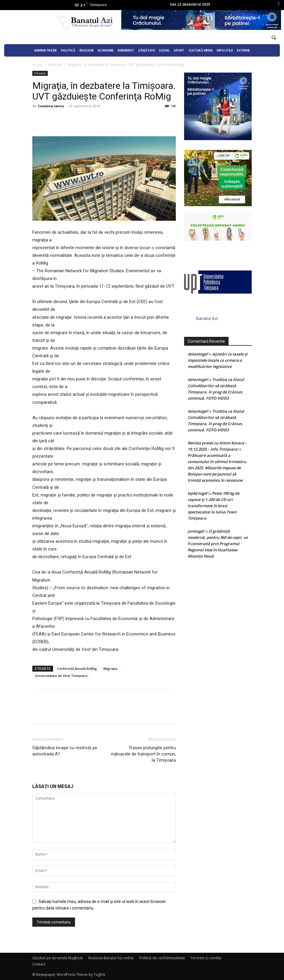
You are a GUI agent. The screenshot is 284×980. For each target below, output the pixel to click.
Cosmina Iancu (51, 106)
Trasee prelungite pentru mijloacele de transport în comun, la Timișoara (143, 754)
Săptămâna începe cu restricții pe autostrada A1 (65, 751)
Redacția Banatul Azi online (111, 958)
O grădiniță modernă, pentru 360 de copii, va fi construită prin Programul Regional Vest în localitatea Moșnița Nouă (218, 544)
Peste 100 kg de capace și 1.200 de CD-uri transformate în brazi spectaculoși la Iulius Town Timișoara (213, 506)
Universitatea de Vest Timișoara (61, 676)
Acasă (37, 65)
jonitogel (196, 531)
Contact (39, 964)
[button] (274, 38)
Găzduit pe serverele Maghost (58, 958)
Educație (55, 65)
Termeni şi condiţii (206, 958)
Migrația (110, 668)
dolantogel (198, 354)
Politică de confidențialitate (162, 958)
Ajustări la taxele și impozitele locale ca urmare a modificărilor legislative (218, 360)
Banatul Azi (207, 318)
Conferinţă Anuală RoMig (77, 668)
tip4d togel (197, 493)
